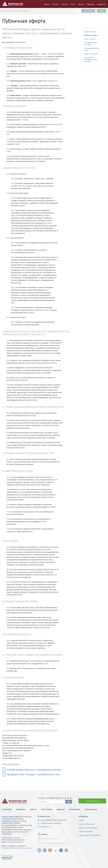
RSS (66, 850)
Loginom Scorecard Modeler (88, 828)
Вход (101, 11)
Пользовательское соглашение (12, 842)
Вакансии (61, 809)
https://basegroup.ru (51, 81)
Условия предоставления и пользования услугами (34, 770)
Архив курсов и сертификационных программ (91, 59)
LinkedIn (61, 850)
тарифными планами (42, 310)
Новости (33, 809)
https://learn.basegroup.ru (35, 56)
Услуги (73, 4)
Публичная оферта (91, 35)
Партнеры (91, 4)
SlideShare (56, 850)
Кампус (44, 834)
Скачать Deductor (92, 801)
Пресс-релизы (47, 809)
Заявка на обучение (91, 54)
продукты (83, 817)
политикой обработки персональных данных (17, 848)
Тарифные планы (90, 32)
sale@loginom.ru (46, 827)
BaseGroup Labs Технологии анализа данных (13, 4)
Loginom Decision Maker (87, 824)
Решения (65, 4)
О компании (7, 809)
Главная (3, 11)
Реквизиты (21, 809)
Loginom (47, 4)
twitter (39, 850)
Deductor (56, 4)
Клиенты (81, 4)
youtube (50, 850)
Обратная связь (91, 809)
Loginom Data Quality (86, 831)
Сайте (9, 151)
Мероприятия (75, 809)
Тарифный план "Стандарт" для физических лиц (33, 774)
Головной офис (44, 817)
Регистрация (88, 11)
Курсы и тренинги (90, 39)
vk (45, 850)
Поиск (77, 11)
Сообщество (101, 4)
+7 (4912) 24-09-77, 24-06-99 (51, 823)
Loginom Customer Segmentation (90, 835)
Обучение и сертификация (21, 11)
